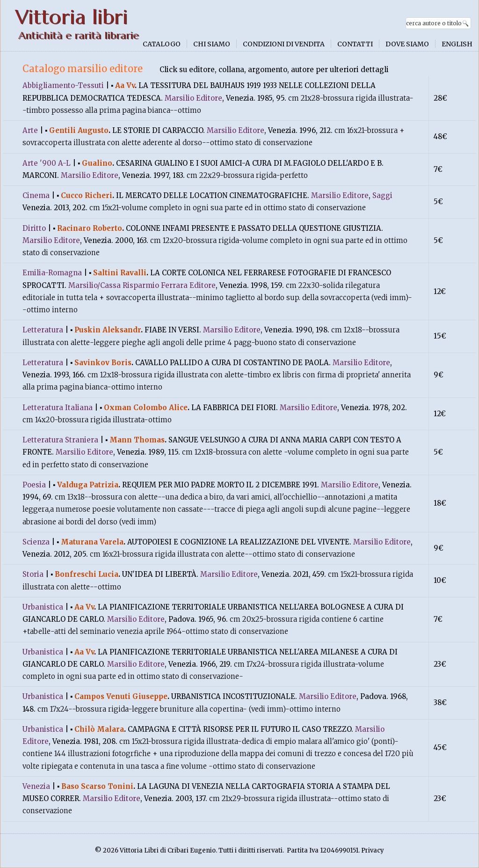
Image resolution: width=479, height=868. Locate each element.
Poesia (34, 485)
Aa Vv (125, 85)
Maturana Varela (92, 542)
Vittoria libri (71, 17)
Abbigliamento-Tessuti (63, 85)
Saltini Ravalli (120, 273)
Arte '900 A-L (47, 163)
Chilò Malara (99, 729)
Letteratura (43, 330)
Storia (33, 574)
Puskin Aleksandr (108, 330)
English (457, 44)
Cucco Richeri (87, 195)
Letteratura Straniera (60, 440)
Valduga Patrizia (88, 485)
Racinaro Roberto (90, 228)
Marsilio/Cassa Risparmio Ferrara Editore (142, 285)
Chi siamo (212, 44)
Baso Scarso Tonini (97, 786)
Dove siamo (407, 44)
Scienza (36, 542)
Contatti (355, 44)
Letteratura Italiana (58, 408)
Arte (30, 130)
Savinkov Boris (103, 363)
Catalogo (162, 44)
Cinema (36, 195)
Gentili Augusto (79, 130)
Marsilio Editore (193, 98)
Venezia (36, 786)
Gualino (97, 163)
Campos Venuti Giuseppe (121, 696)
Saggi (382, 195)
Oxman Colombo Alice (146, 408)
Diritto (34, 228)
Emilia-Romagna (52, 273)
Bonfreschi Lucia (87, 574)
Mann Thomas (137, 440)
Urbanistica (43, 607)
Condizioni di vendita (284, 44)
